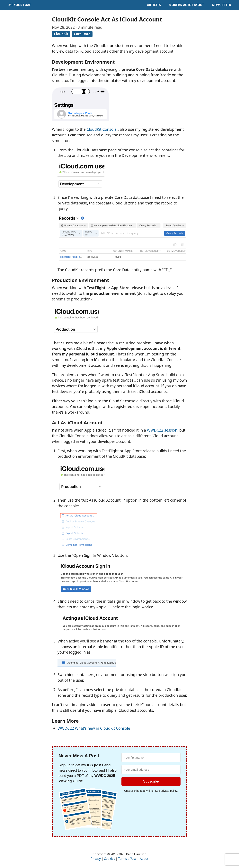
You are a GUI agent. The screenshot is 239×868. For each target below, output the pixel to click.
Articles (154, 5)
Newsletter (221, 5)
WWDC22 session (162, 430)
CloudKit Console (102, 129)
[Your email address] (151, 770)
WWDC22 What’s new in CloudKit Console (94, 728)
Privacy (96, 859)
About (144, 859)
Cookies (109, 859)
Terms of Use (127, 859)
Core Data (82, 34)
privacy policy (169, 791)
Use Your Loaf (19, 5)
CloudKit (61, 34)
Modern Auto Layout (186, 5)
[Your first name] (151, 757)
